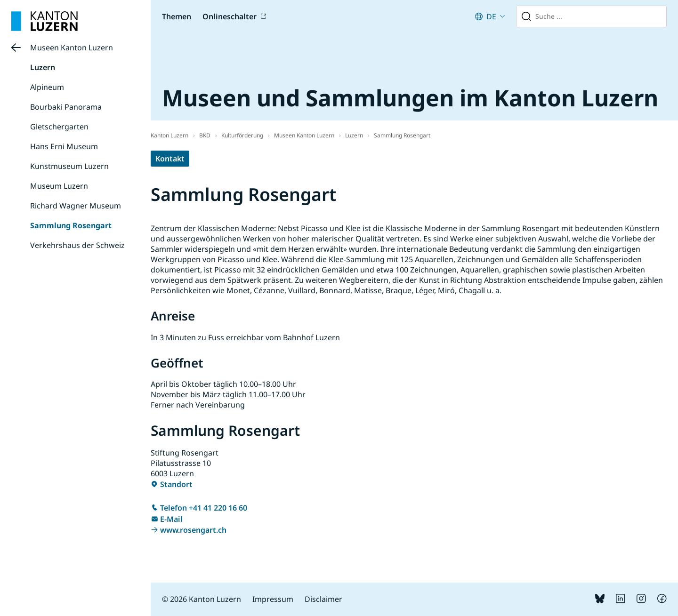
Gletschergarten (59, 127)
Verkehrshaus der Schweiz (77, 245)
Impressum (273, 599)
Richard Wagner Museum (76, 206)
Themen (177, 16)
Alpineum (47, 87)
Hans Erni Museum (64, 146)
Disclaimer (323, 599)
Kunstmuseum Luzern (69, 166)
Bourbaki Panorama (66, 107)
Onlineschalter (230, 16)
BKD (205, 135)
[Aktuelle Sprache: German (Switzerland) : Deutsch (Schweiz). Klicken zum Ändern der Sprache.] (490, 16)
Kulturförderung (242, 135)
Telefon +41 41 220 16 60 (204, 508)
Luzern (43, 67)
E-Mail (171, 519)
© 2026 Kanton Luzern (202, 599)
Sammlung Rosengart (71, 225)
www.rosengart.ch (193, 530)
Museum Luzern (59, 186)
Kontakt (170, 159)
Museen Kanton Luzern (72, 48)
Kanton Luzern (169, 135)
